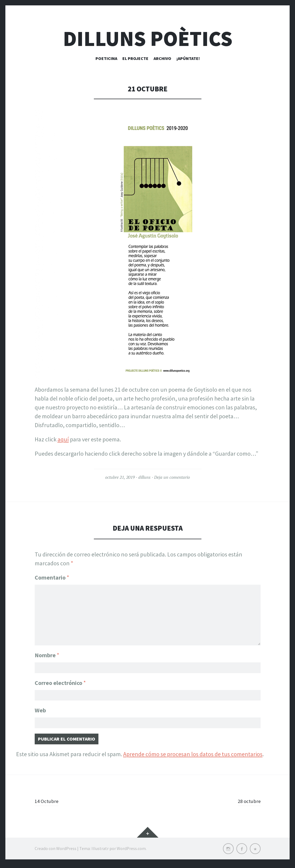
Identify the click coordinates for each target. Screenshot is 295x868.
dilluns (144, 477)
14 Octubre (48, 804)
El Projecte (135, 58)
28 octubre (247, 804)
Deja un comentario (172, 477)
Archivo (162, 58)
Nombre (47, 652)
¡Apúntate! (188, 58)
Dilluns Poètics (148, 39)
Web (40, 710)
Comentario (52, 577)
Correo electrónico (60, 681)
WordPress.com (131, 852)
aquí (63, 439)
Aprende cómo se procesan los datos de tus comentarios (193, 758)
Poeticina (106, 58)
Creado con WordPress (56, 852)
